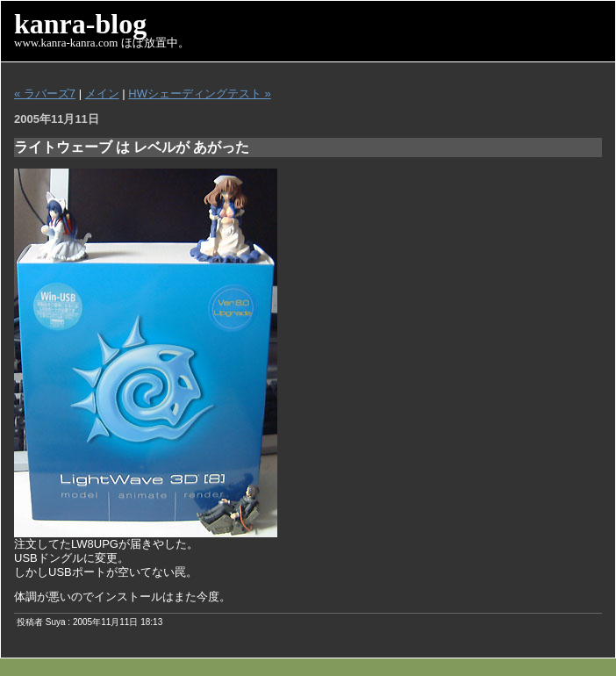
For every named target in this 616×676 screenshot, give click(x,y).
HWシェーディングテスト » (200, 93)
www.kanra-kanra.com (66, 43)
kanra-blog (80, 24)
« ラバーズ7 (45, 93)
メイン (102, 93)
